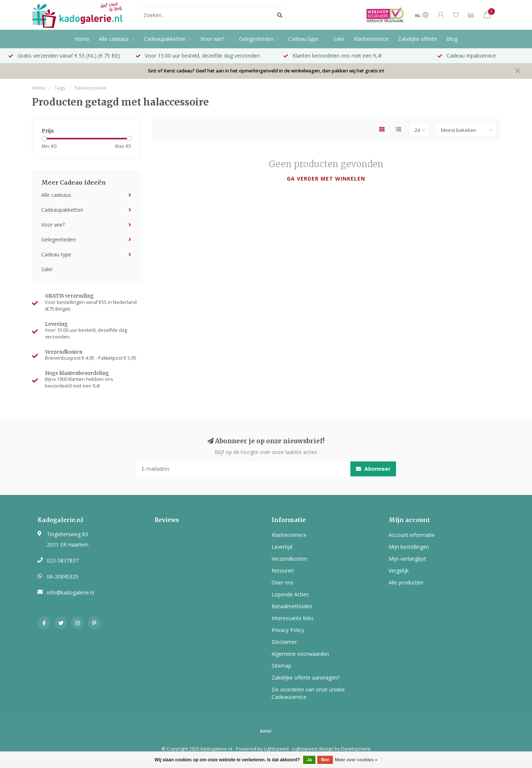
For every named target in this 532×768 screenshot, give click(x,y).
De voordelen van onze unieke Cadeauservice (308, 693)
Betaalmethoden (292, 606)
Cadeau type (303, 39)
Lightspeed (276, 749)
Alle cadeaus (114, 39)
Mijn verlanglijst (407, 559)
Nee (325, 760)
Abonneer (373, 469)
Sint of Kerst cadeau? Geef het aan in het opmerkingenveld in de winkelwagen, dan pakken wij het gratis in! (266, 71)
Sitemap (281, 666)
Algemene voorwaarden (300, 654)
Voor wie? (212, 39)
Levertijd (282, 547)
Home (82, 39)
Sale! (339, 39)
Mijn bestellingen (409, 547)
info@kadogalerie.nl (70, 592)
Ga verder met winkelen (326, 179)
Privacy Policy (288, 630)
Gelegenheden (256, 39)
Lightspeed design (313, 749)
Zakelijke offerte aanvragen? (306, 678)
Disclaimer (284, 642)
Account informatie (412, 535)
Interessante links (293, 618)
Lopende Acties (290, 594)
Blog (452, 39)
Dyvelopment (356, 749)
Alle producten (406, 582)
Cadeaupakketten (165, 39)
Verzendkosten (289, 559)
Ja (309, 760)
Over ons (283, 582)
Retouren (283, 571)
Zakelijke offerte (417, 39)
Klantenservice (371, 39)
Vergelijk (399, 571)
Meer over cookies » (356, 760)
